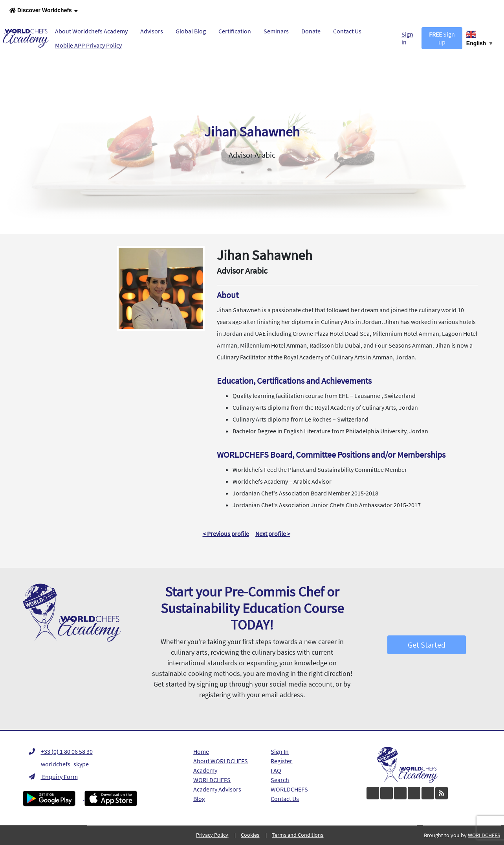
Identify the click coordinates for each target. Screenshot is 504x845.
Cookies (250, 835)
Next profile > (273, 534)
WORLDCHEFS (289, 789)
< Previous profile (226, 534)
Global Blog (191, 31)
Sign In (280, 751)
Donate (311, 31)
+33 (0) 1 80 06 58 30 (61, 751)
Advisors (152, 31)
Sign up (442, 38)
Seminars (276, 31)
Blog (199, 799)
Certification (235, 31)
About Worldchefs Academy (91, 31)
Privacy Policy (212, 835)
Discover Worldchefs (44, 11)
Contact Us (347, 31)
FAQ (276, 770)
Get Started (427, 645)
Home (201, 751)
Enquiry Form (53, 777)
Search (280, 780)
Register (281, 761)
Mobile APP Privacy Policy (88, 45)
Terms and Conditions (298, 835)
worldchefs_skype (59, 764)
